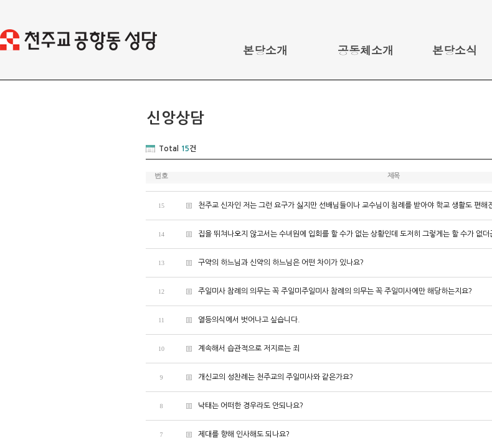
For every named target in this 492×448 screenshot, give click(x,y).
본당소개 (265, 50)
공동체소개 (366, 50)
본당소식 (455, 50)
